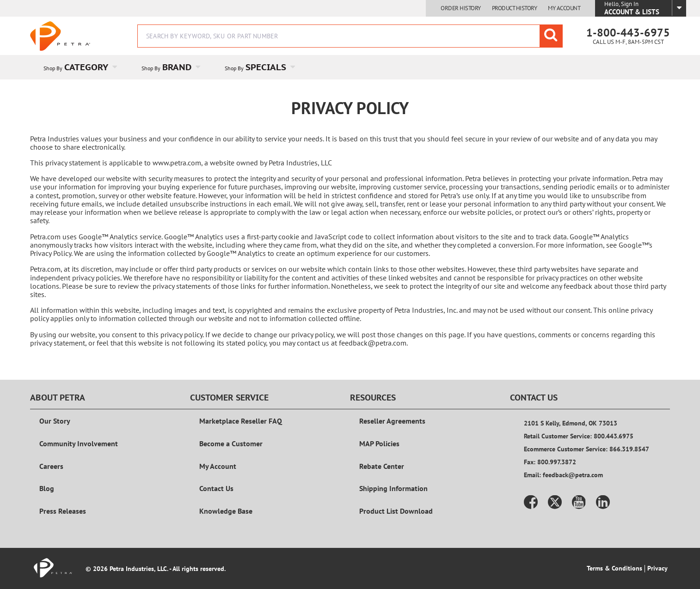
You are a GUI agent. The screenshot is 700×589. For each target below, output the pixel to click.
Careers (51, 466)
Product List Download (396, 511)
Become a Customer (231, 443)
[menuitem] (79, 67)
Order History (461, 8)
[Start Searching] (551, 36)
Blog (47, 488)
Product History (515, 8)
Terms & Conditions (614, 568)
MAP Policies (379, 443)
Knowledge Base (226, 511)
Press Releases (63, 511)
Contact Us (216, 488)
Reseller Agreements (392, 421)
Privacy (657, 568)
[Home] (60, 36)
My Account (564, 8)
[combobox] (350, 36)
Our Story (55, 421)
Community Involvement (79, 443)
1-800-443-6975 (628, 33)
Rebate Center (382, 466)
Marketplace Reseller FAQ (241, 421)
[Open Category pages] (120, 67)
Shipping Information (393, 488)
